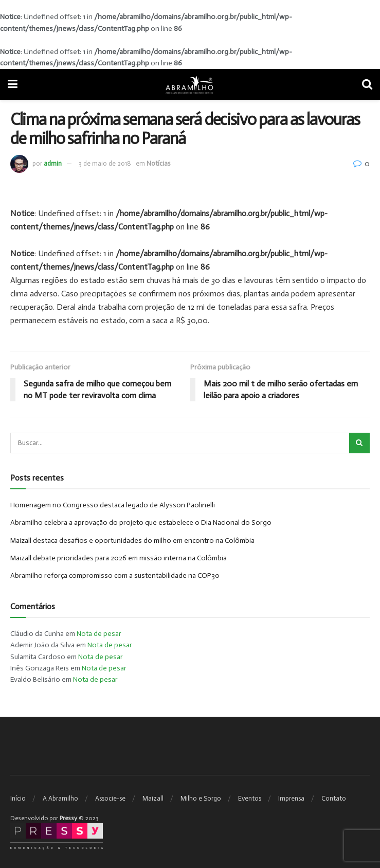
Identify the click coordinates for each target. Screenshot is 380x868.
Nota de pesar (99, 634)
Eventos (250, 798)
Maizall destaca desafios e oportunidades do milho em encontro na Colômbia (132, 541)
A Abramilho (60, 798)
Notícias (158, 163)
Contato (334, 798)
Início (18, 798)
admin (53, 163)
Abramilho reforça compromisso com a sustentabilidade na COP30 (115, 575)
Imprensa (291, 798)
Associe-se (110, 798)
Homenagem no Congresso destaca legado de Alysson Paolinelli (113, 505)
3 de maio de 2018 (105, 163)
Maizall (153, 798)
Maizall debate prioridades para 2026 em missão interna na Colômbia (119, 558)
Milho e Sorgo (201, 798)
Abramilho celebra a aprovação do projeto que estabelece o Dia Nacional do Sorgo (141, 522)
